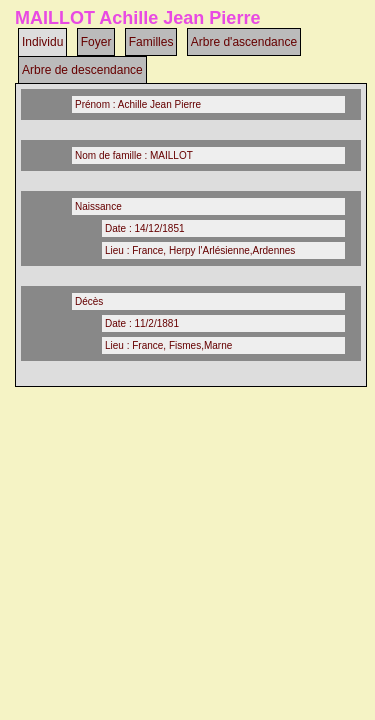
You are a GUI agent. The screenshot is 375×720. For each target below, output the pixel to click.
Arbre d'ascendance (244, 42)
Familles (151, 42)
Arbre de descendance (82, 70)
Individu (42, 42)
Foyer (96, 42)
